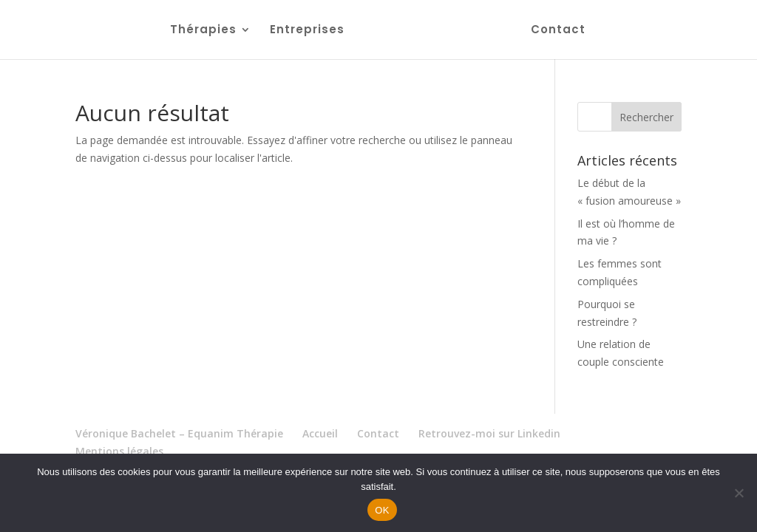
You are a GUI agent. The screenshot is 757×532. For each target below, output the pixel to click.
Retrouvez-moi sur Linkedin (489, 433)
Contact (558, 31)
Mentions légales (119, 451)
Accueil (320, 433)
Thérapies (203, 31)
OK (382, 510)
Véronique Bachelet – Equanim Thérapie (179, 433)
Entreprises (307, 31)
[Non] (739, 493)
